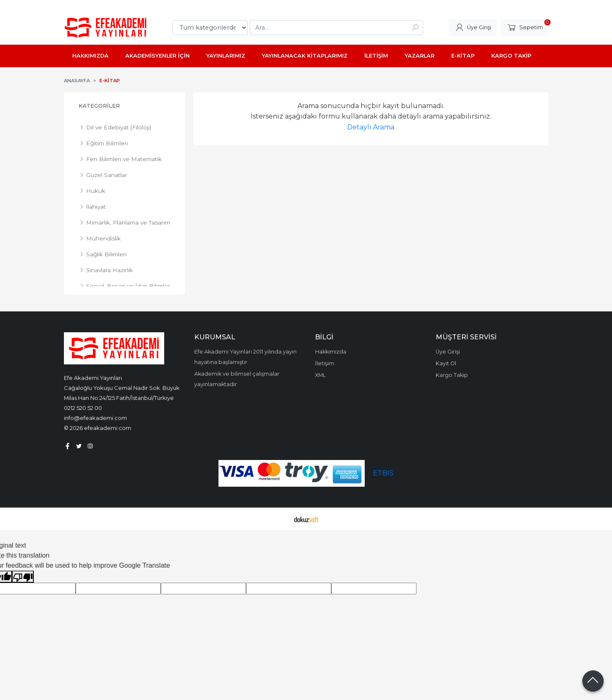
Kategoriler (99, 106)
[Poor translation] (23, 577)
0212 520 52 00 (83, 408)
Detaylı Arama (371, 127)
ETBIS (383, 473)
